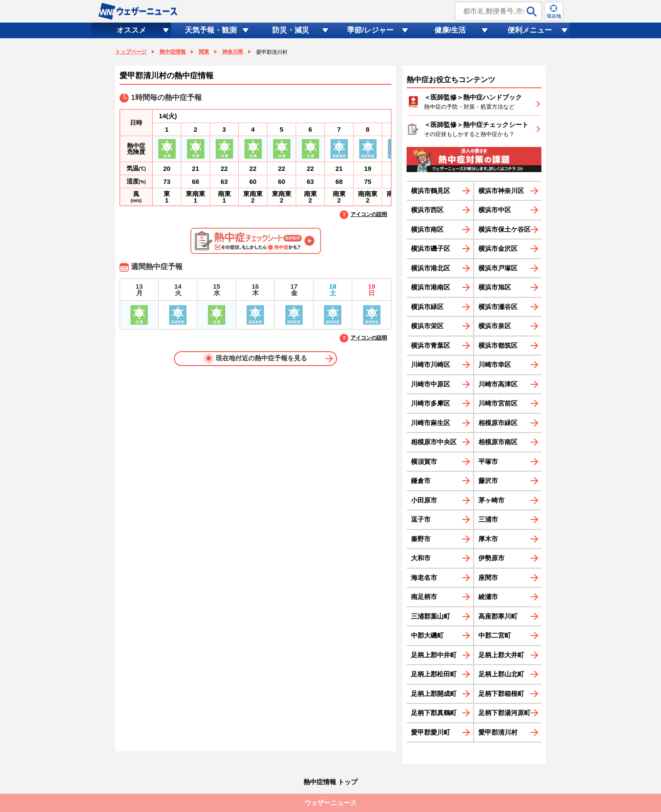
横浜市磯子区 (431, 248)
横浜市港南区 (431, 287)
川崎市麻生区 (431, 423)
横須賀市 (424, 461)
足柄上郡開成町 (434, 694)
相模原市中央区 (434, 442)
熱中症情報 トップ (330, 782)
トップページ (131, 52)
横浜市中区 (495, 210)
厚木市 (488, 539)
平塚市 (488, 461)
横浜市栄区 (427, 326)
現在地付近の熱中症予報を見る (255, 358)
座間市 (488, 577)
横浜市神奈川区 (501, 191)
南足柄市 (424, 597)
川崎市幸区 (495, 364)
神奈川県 (233, 52)
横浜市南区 (427, 229)
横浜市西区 (427, 210)
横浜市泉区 (495, 326)
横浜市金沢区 (498, 248)
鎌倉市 (421, 481)
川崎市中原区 (431, 384)
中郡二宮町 (495, 635)
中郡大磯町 (427, 635)
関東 (204, 52)
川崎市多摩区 (431, 403)
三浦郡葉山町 (431, 616)
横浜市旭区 (495, 287)
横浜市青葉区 (431, 345)
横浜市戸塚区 (498, 268)
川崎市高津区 (498, 384)
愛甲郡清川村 (498, 732)
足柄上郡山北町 (501, 674)
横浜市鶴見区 (431, 191)
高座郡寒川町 (498, 616)
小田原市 (424, 500)
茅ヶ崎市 (491, 500)
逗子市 (421, 519)
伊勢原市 (491, 558)
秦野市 (421, 539)
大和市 (421, 558)
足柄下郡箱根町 (501, 694)
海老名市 (424, 577)
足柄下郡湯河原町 (504, 713)
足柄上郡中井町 (434, 655)
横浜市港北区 (431, 268)
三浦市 (488, 519)
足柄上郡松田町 (434, 674)
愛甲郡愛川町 (431, 732)
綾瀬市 (488, 597)
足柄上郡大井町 (501, 655)
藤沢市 (488, 481)
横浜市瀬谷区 (498, 307)
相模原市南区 (498, 442)
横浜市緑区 (427, 307)
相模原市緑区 (498, 423)
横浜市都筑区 (498, 345)
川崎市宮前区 (498, 403)
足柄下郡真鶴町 (434, 713)
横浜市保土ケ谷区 (504, 229)
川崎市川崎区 (431, 364)
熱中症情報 (173, 52)
